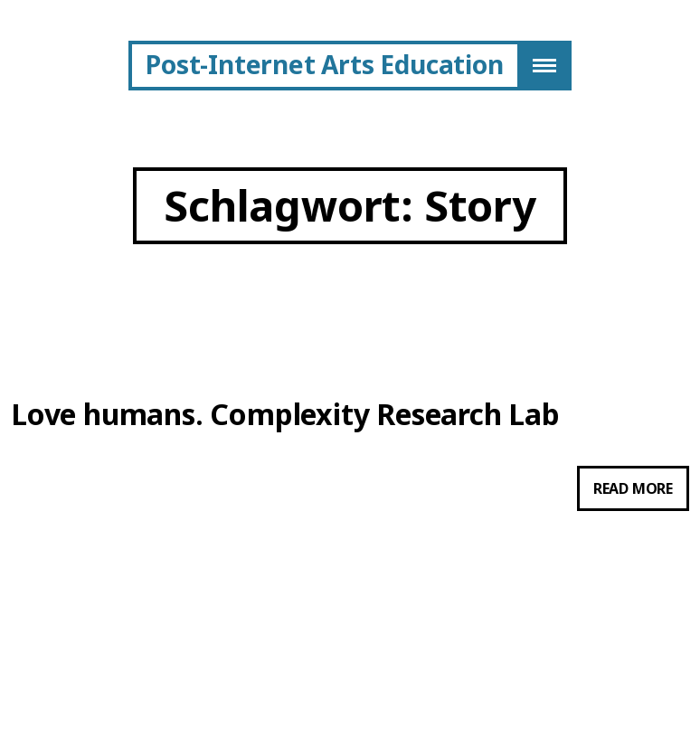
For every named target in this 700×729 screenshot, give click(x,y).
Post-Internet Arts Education (324, 64)
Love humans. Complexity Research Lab (285, 414)
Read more (641, 492)
